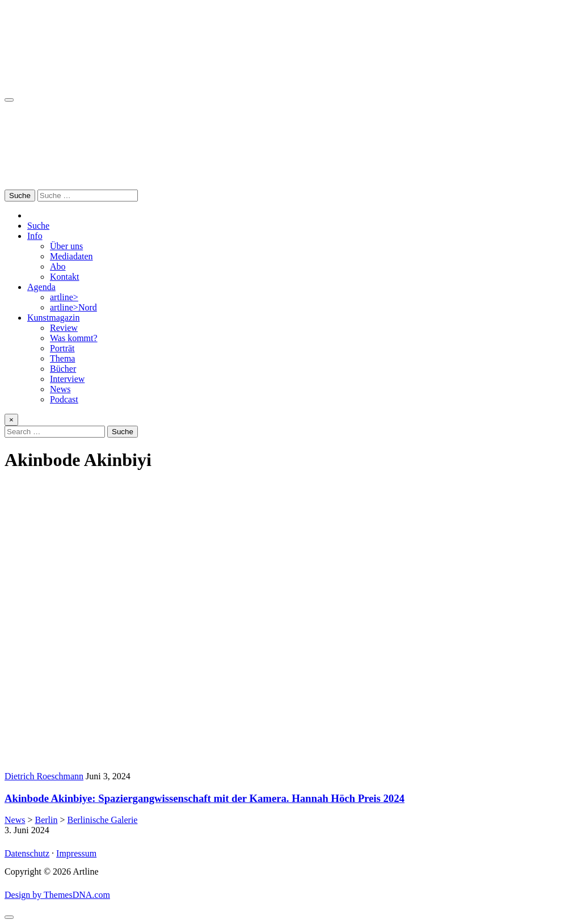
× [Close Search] (11, 420)
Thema (62, 358)
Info (35, 236)
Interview (67, 379)
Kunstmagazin (53, 318)
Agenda (41, 287)
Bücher (63, 369)
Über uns (66, 246)
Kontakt (65, 277)
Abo (58, 266)
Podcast (64, 399)
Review (64, 328)
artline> (64, 297)
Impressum (76, 853)
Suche (38, 226)
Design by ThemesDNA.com (57, 895)
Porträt (62, 348)
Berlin (46, 820)
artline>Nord (73, 307)
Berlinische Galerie (103, 820)
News (60, 389)
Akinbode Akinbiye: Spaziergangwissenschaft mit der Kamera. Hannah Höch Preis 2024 (205, 798)
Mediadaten (71, 256)
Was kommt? (74, 338)
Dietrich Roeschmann (44, 776)
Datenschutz (27, 853)
